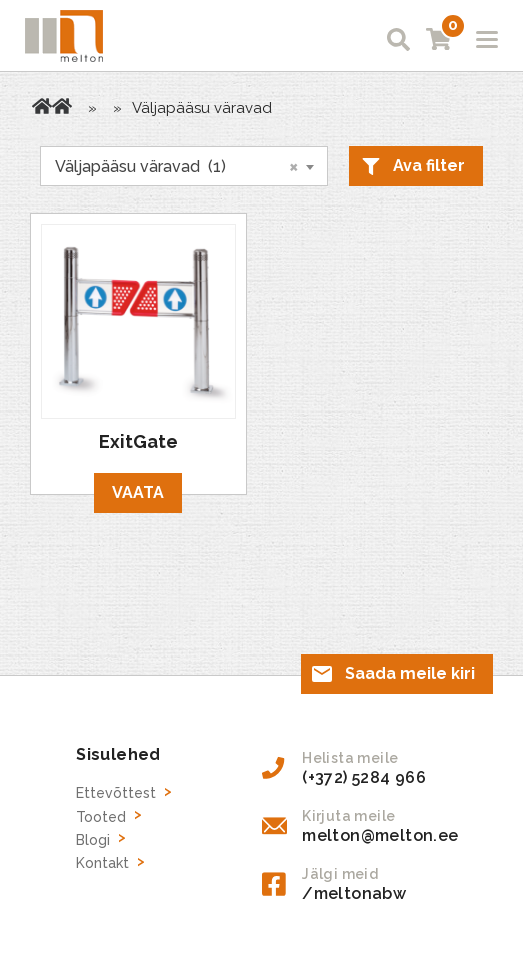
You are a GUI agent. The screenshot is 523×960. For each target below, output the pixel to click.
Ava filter (429, 165)
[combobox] (184, 166)
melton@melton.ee (380, 835)
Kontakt (102, 863)
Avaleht (42, 106)
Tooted (62, 106)
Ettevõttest (116, 793)
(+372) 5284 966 (364, 777)
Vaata (138, 492)
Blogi (93, 840)
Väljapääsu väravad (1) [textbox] (177, 166)
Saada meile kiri (410, 673)
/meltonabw (354, 893)
